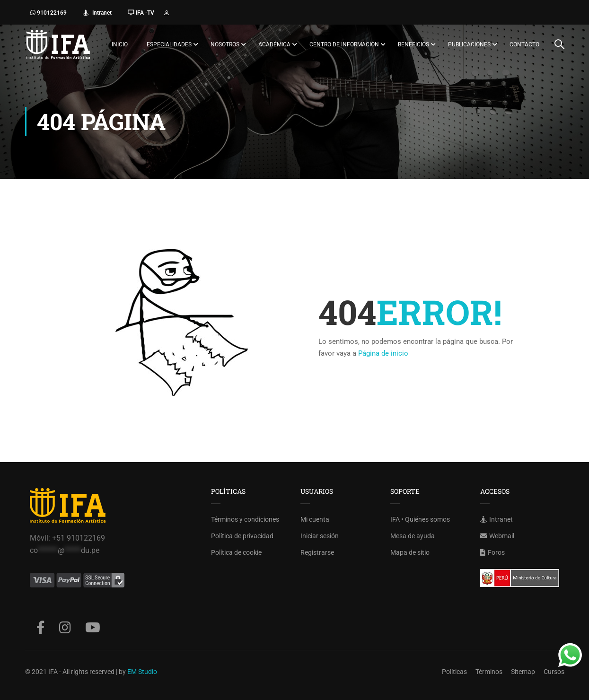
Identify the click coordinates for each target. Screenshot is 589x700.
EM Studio (142, 672)
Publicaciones (469, 44)
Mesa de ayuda (413, 536)
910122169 (51, 13)
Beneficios (413, 44)
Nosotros (225, 44)
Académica (274, 44)
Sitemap (523, 672)
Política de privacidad (242, 536)
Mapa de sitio (410, 552)
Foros (492, 552)
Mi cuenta (315, 519)
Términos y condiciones (245, 519)
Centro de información (344, 44)
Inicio (120, 44)
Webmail (497, 536)
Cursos (554, 672)
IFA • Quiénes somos (420, 519)
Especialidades (169, 44)
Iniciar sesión (320, 536)
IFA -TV (144, 13)
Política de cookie (236, 552)
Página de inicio (383, 353)
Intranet (101, 13)
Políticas (454, 672)
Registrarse (317, 552)
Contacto (524, 44)
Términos (489, 672)
